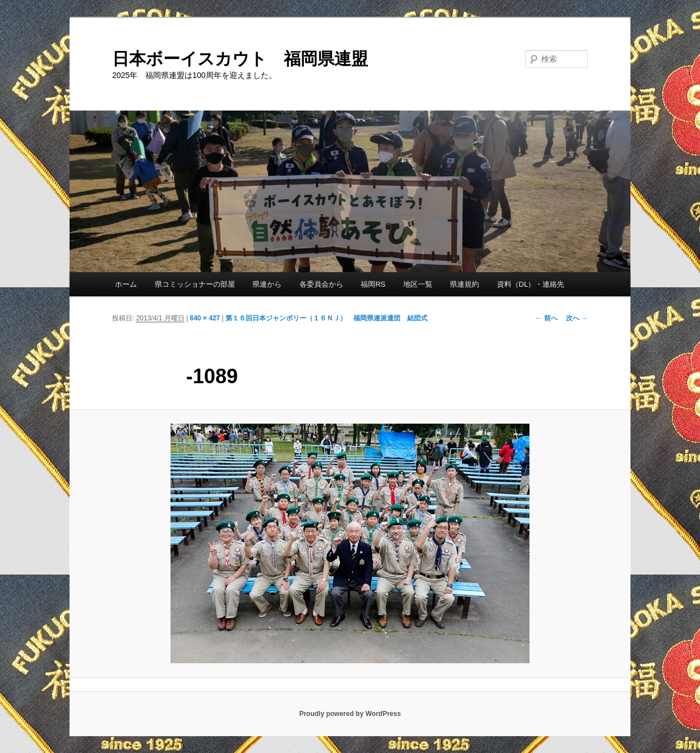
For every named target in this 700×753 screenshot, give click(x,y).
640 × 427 (205, 318)
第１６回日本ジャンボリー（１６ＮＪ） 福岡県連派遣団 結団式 (326, 318)
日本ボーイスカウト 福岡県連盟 (240, 59)
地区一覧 (418, 284)
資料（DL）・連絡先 (531, 284)
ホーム (126, 284)
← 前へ (546, 318)
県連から (267, 284)
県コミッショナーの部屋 (195, 284)
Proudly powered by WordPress (350, 714)
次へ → (577, 318)
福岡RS (373, 284)
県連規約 (464, 284)
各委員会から (321, 284)
